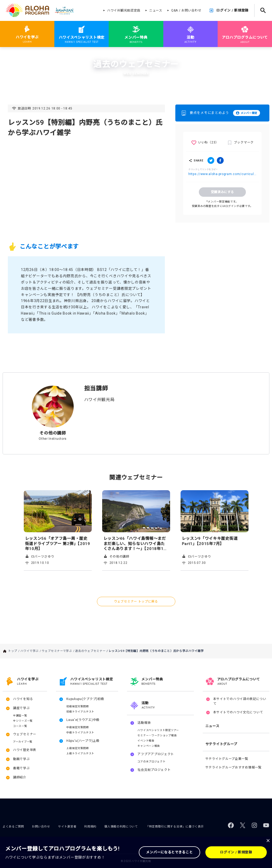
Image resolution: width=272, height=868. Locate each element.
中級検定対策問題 (78, 727)
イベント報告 (146, 741)
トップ (15, 54)
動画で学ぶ (21, 759)
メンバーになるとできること (169, 852)
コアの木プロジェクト (151, 762)
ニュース (156, 10)
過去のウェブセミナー (93, 54)
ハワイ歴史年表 (25, 750)
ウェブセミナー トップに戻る (136, 601)
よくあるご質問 (13, 827)
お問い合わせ (41, 827)
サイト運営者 (67, 827)
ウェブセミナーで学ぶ (60, 54)
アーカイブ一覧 (23, 742)
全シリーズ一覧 (23, 721)
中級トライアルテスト (80, 733)
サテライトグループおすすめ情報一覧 (233, 767)
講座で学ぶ (21, 708)
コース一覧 (20, 726)
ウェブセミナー (25, 734)
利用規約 (90, 827)
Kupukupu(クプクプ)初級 (85, 699)
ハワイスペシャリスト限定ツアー (158, 730)
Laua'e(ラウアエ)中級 (83, 720)
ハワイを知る (23, 699)
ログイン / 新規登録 (232, 10)
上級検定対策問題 (78, 748)
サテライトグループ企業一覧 (227, 759)
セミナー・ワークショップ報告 (157, 735)
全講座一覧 (20, 716)
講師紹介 (20, 777)
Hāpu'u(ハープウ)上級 (83, 741)
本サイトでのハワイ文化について (238, 712)
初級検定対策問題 (78, 706)
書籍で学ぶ (21, 768)
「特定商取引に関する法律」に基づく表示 (175, 827)
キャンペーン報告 (149, 746)
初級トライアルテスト (80, 712)
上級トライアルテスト (80, 753)
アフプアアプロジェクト (156, 754)
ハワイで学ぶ (32, 54)
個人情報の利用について (121, 827)
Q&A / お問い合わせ (186, 10)
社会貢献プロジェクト (154, 770)
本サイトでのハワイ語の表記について (240, 701)
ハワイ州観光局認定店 (124, 10)
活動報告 (144, 723)
